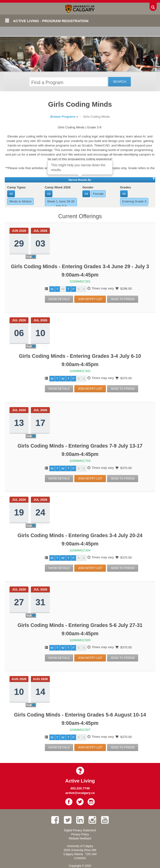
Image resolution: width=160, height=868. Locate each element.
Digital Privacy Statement (80, 830)
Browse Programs (63, 117)
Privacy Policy (80, 834)
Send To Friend (123, 299)
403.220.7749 (80, 788)
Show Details (59, 299)
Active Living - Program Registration (51, 21)
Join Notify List (90, 299)
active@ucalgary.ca (80, 793)
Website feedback (80, 838)
